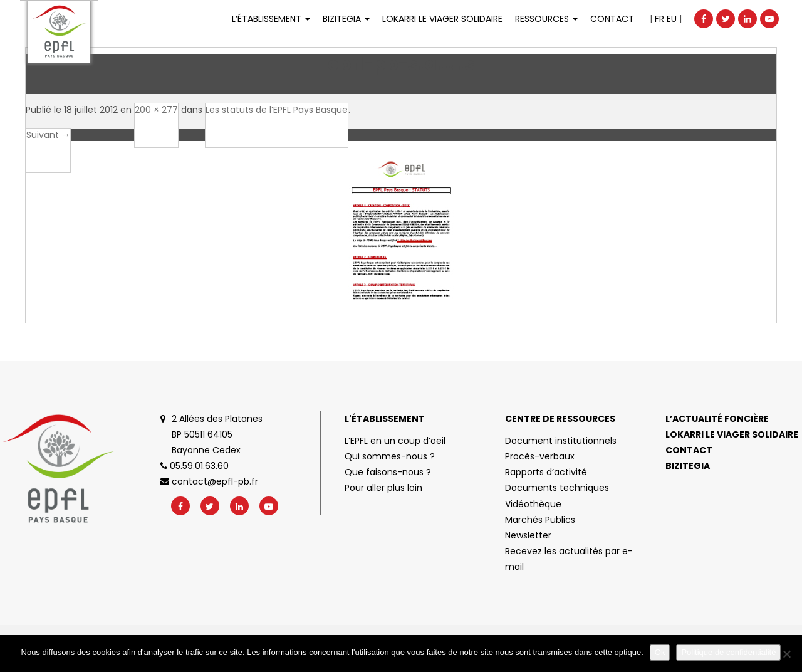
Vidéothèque (533, 504)
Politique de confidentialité (728, 652)
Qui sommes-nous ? (390, 456)
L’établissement (271, 19)
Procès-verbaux (540, 456)
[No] (786, 654)
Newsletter (528, 535)
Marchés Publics (540, 520)
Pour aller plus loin (383, 488)
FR (659, 19)
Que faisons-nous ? (388, 472)
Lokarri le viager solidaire (732, 434)
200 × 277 (156, 110)
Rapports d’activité (546, 472)
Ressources (546, 19)
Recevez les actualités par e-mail (569, 559)
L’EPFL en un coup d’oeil (395, 441)
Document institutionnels (561, 441)
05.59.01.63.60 (195, 466)
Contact (612, 19)
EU (672, 19)
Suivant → (48, 135)
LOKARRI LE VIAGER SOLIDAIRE (442, 19)
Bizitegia (346, 19)
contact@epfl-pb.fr (209, 481)
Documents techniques (557, 488)
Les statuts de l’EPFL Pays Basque (277, 110)
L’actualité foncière (717, 419)
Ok (660, 652)
